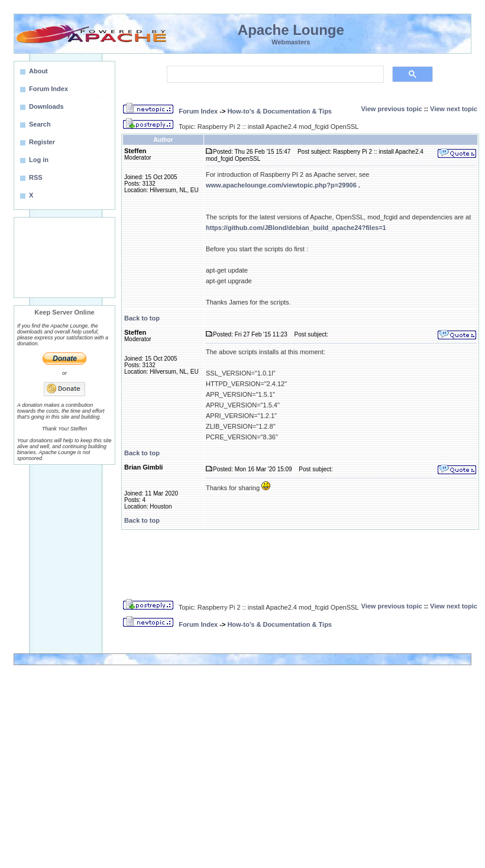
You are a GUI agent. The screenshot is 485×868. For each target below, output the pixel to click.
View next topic (454, 109)
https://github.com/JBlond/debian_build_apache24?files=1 (296, 228)
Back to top (142, 318)
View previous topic (392, 109)
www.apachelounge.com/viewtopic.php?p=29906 (281, 185)
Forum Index (198, 111)
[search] (274, 75)
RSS (36, 177)
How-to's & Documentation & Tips (279, 111)
